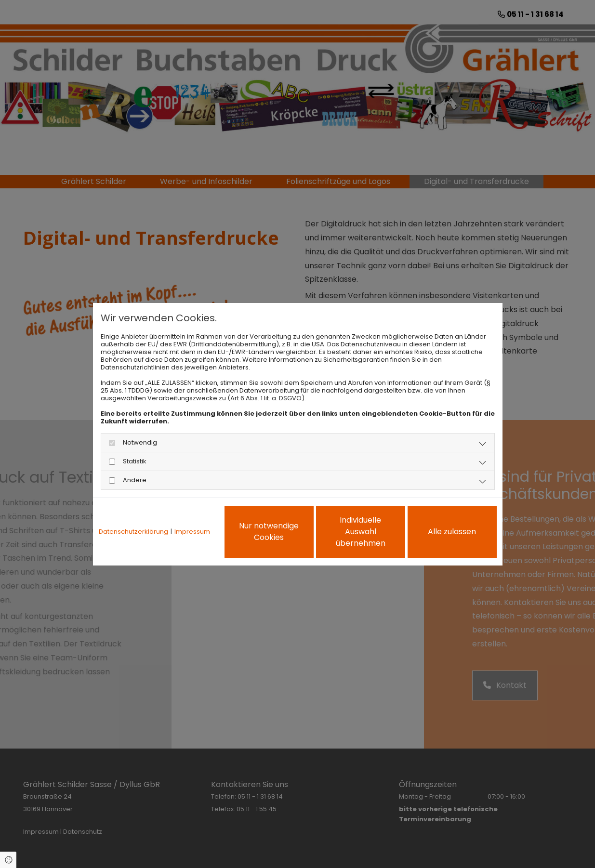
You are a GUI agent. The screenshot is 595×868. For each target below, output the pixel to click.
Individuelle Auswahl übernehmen (361, 532)
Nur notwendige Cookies (269, 532)
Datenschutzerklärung (133, 532)
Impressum (192, 532)
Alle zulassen (452, 532)
